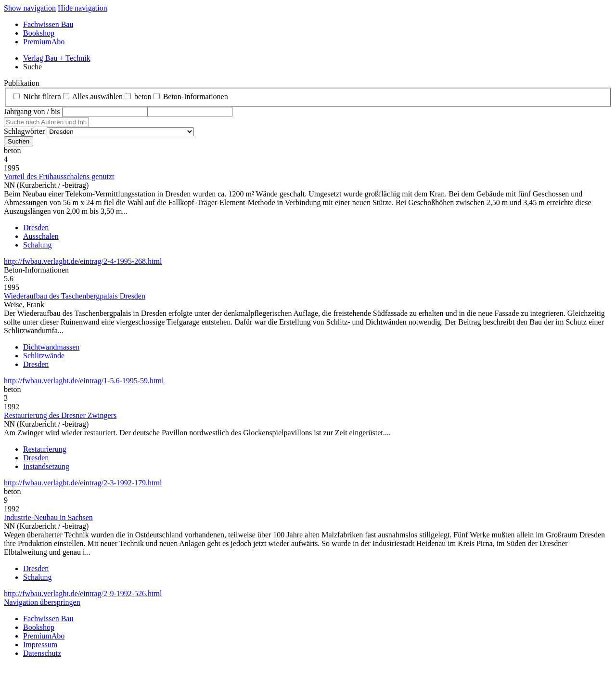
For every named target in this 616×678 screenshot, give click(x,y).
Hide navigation (83, 8)
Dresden (36, 228)
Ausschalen (41, 236)
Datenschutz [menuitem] (42, 653)
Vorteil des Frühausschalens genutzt (59, 176)
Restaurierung (45, 449)
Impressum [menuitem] (40, 645)
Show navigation (30, 8)
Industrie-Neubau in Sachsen (48, 517)
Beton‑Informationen (196, 97)
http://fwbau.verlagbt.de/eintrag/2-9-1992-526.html (83, 593)
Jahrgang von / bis (32, 111)
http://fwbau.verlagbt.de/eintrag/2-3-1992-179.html (83, 483)
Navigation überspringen (42, 602)
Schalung (38, 245)
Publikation (22, 83)
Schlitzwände (44, 356)
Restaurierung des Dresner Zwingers (60, 415)
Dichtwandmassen (51, 347)
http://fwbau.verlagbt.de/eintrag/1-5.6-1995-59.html (84, 381)
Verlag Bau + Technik (57, 58)
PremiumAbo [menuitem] (44, 42)
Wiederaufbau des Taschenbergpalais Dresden (75, 296)
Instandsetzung (46, 466)
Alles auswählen (97, 97)
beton (143, 97)
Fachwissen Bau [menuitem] (48, 24)
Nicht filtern (42, 97)
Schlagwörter (24, 131)
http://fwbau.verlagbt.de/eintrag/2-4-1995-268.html (83, 261)
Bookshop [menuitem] (39, 33)
